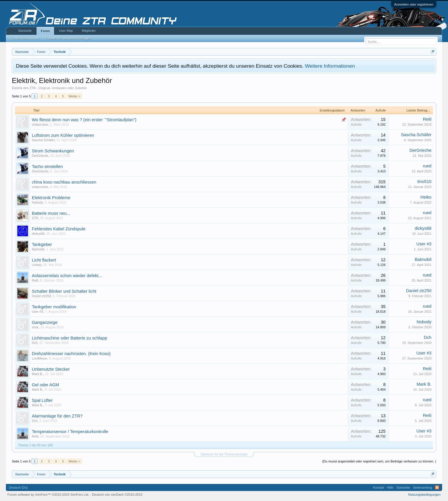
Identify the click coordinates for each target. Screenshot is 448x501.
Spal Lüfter (42, 400)
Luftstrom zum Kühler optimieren (63, 135)
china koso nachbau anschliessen (64, 182)
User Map (66, 31)
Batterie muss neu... (51, 213)
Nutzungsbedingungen (424, 495)
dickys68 (38, 234)
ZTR (35, 218)
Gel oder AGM (45, 385)
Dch (35, 343)
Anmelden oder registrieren (414, 4)
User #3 (424, 244)
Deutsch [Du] (18, 487)
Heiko (426, 197)
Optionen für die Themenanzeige (224, 454)
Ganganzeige (45, 322)
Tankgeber (42, 244)
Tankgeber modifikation (54, 307)
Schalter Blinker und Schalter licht (64, 291)
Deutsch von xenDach (117, 495)
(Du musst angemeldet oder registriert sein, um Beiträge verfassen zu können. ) (379, 461)
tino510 (424, 182)
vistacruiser (40, 124)
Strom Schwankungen (53, 151)
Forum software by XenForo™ (48, 495)
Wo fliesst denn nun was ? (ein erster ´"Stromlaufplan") (84, 120)
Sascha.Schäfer (43, 140)
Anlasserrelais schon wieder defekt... (67, 276)
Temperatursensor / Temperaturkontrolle (70, 432)
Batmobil (38, 249)
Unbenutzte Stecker (51, 369)
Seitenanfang (423, 487)
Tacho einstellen (47, 167)
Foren (45, 31)
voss (35, 327)
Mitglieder (89, 31)
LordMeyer (40, 358)
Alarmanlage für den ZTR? (57, 416)
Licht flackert (44, 260)
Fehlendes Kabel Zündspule (59, 229)
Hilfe (390, 487)
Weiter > (74, 96)
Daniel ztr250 (41, 296)
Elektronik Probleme (51, 198)
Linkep (36, 265)
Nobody (37, 202)
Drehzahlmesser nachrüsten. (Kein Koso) (71, 354)
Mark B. (37, 374)
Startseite (25, 31)
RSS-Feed (437, 487)
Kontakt (378, 487)
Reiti (427, 119)
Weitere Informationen (330, 66)
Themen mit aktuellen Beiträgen (68, 38)
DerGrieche (40, 156)
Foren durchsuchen (25, 38)
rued (427, 166)
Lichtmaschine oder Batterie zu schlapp (69, 338)
